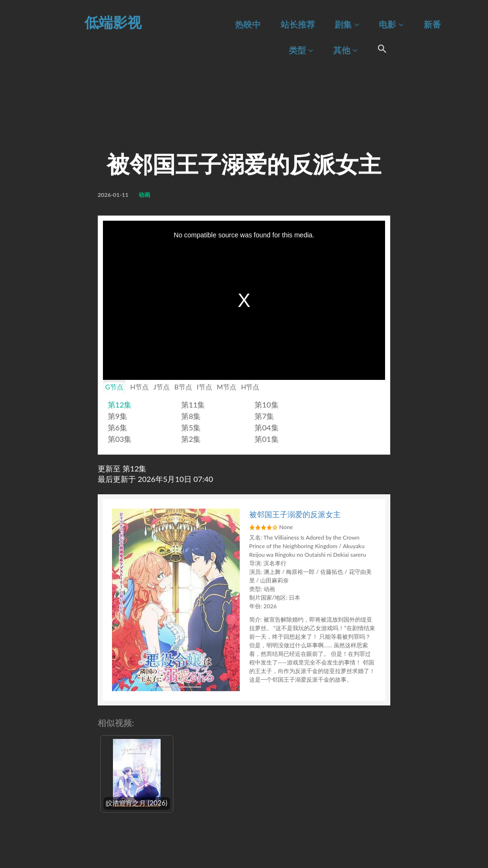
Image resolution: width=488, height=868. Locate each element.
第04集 (267, 427)
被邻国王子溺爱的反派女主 (295, 514)
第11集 (193, 404)
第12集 (120, 404)
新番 (432, 25)
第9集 (117, 416)
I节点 (204, 387)
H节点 (139, 387)
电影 (391, 25)
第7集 (264, 416)
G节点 (114, 387)
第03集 (120, 439)
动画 (144, 195)
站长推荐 (298, 25)
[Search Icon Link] (382, 50)
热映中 (248, 25)
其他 (345, 50)
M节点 (227, 387)
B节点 (183, 387)
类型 (301, 50)
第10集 (267, 404)
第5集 (191, 427)
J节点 (162, 387)
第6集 (117, 427)
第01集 (267, 439)
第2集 (191, 439)
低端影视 (113, 22)
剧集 (347, 25)
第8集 (191, 416)
